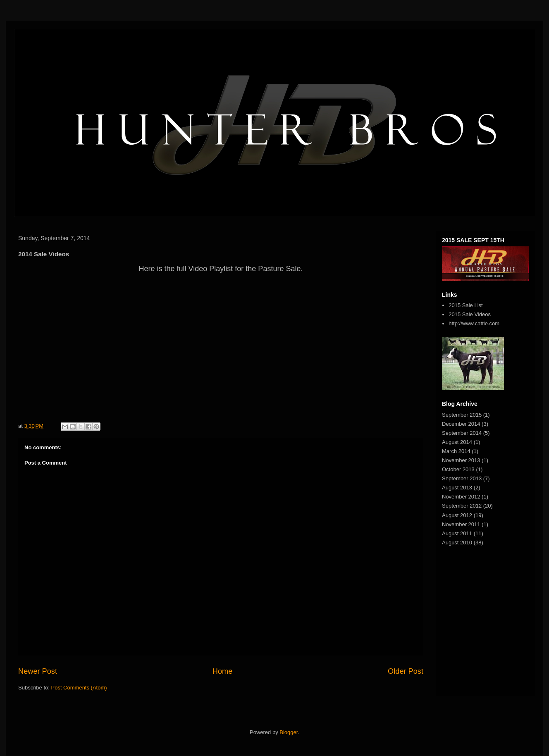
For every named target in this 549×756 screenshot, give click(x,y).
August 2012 (457, 515)
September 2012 (462, 506)
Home (223, 671)
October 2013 (458, 469)
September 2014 (462, 433)
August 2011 (457, 533)
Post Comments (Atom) (79, 688)
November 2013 (461, 460)
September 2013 (462, 478)
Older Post (406, 671)
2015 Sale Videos (470, 314)
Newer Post (38, 671)
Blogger (289, 732)
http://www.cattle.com (474, 323)
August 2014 (457, 442)
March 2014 (456, 451)
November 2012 (461, 497)
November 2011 (461, 524)
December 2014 (461, 424)
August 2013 (457, 488)
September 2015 (462, 415)
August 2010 (457, 543)
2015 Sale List (465, 305)
